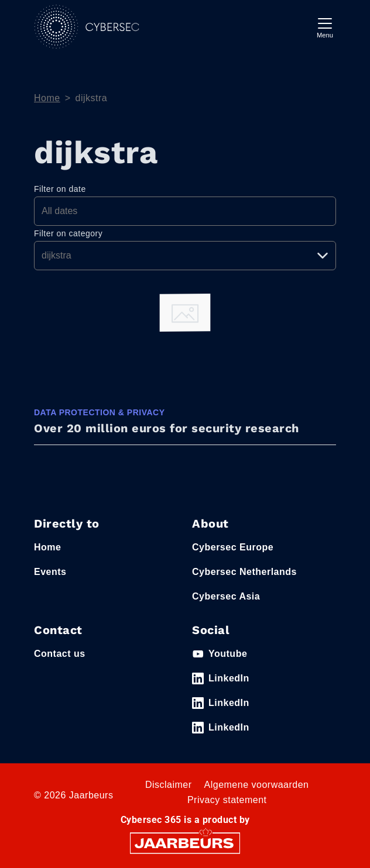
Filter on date (60, 189)
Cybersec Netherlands (244, 572)
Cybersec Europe (233, 547)
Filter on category (68, 233)
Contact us (60, 654)
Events (50, 572)
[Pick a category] (185, 256)
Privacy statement (227, 800)
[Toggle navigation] (325, 27)
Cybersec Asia (226, 596)
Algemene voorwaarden (257, 785)
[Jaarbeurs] (185, 843)
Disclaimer (169, 785)
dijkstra (92, 98)
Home (47, 98)
